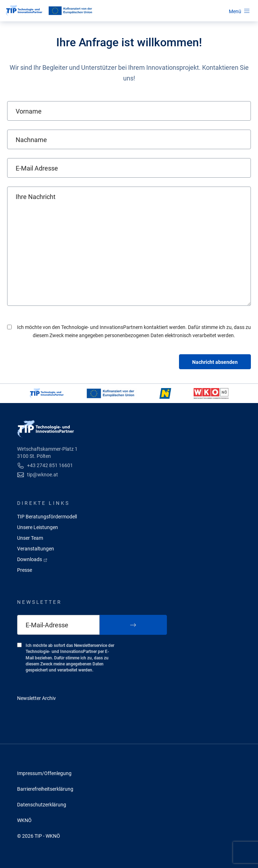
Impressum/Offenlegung (44, 773)
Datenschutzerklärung (42, 805)
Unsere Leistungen (38, 527)
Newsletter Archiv (36, 698)
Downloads (32, 559)
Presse (25, 570)
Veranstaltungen (36, 549)
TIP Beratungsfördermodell (47, 517)
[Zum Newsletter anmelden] (133, 625)
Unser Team (30, 538)
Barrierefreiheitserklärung (45, 789)
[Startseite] (24, 11)
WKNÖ (24, 820)
